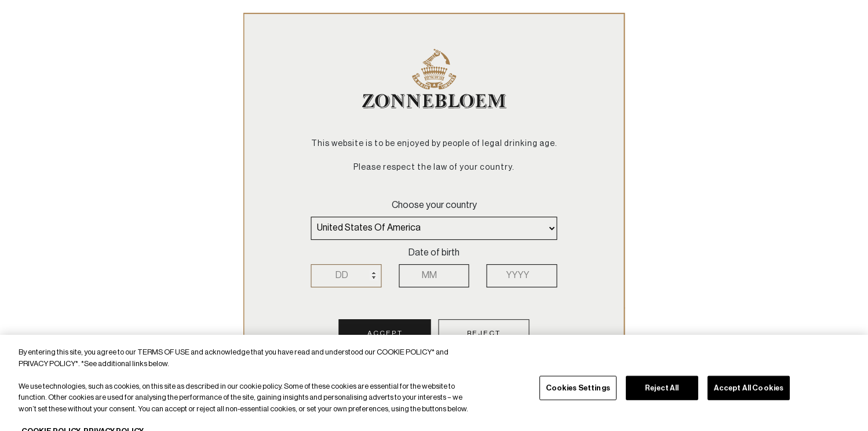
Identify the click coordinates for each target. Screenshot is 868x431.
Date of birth (434, 253)
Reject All (662, 395)
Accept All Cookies (749, 395)
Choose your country (434, 205)
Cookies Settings (578, 395)
